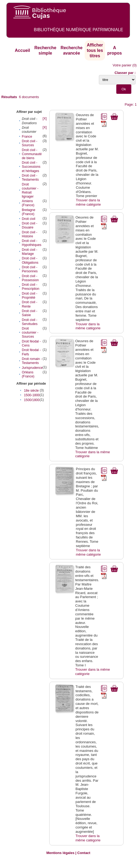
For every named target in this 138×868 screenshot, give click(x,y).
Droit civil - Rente (29, 304)
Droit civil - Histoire (29, 234)
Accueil (22, 50)
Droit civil (28, 219)
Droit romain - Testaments (32, 361)
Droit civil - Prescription (30, 287)
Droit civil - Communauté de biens (32, 154)
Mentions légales (60, 853)
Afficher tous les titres (95, 50)
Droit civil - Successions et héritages (31, 167)
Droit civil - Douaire (29, 225)
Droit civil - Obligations (30, 260)
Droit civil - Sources (29, 143)
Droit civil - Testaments (30, 178)
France (27, 137)
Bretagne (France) (28, 212)
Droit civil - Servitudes (29, 322)
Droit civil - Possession (30, 278)
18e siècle (31, 391)
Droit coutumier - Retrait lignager (30, 190)
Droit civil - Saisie (29, 313)
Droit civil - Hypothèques (31, 243)
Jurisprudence (32, 368)
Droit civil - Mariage (29, 252)
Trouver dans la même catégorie (88, 202)
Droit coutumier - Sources (30, 333)
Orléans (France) (28, 374)
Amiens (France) (28, 203)
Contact (84, 853)
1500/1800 (32, 400)
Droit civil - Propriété (29, 296)
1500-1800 (32, 395)
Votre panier (122, 65)
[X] (45, 119)
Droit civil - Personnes (30, 269)
